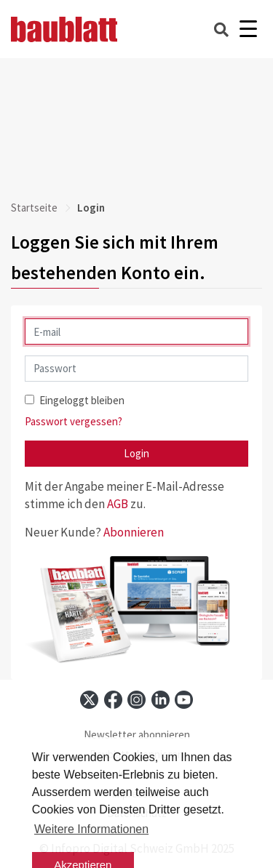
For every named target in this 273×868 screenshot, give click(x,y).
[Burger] (248, 29)
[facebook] (113, 700)
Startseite (34, 208)
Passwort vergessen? (74, 421)
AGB (118, 504)
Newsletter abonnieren (137, 735)
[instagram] (136, 700)
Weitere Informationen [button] (91, 829)
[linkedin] (161, 700)
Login (136, 453)
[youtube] (184, 700)
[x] (89, 700)
